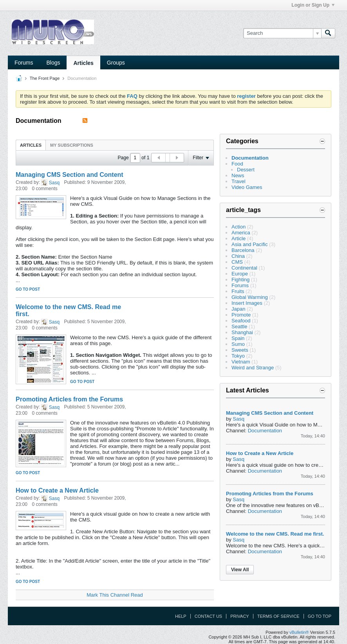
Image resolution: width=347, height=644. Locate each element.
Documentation (250, 158)
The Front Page (45, 78)
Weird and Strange (253, 368)
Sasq (54, 183)
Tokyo (238, 356)
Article (239, 238)
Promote (241, 315)
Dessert (246, 170)
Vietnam (241, 362)
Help (181, 616)
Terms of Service (278, 616)
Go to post (28, 289)
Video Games (247, 187)
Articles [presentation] (31, 145)
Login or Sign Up (313, 5)
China (238, 256)
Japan (238, 309)
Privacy (239, 616)
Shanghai (242, 332)
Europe (240, 274)
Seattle (239, 326)
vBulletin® (299, 632)
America (241, 233)
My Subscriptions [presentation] (72, 145)
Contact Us (209, 616)
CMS (237, 262)
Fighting (240, 280)
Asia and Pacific (250, 244)
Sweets (240, 350)
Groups (116, 63)
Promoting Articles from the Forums (69, 399)
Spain (238, 338)
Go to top (320, 616)
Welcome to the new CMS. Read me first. (275, 534)
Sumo (238, 344)
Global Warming (250, 297)
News (238, 175)
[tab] (31, 145)
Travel (239, 181)
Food (237, 164)
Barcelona (243, 250)
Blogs (53, 63)
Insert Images (247, 303)
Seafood (241, 321)
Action (239, 227)
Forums (24, 63)
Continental (244, 268)
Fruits (238, 291)
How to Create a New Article (57, 490)
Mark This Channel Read (115, 595)
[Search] (282, 33)
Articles (83, 63)
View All (240, 570)
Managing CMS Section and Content (70, 175)
